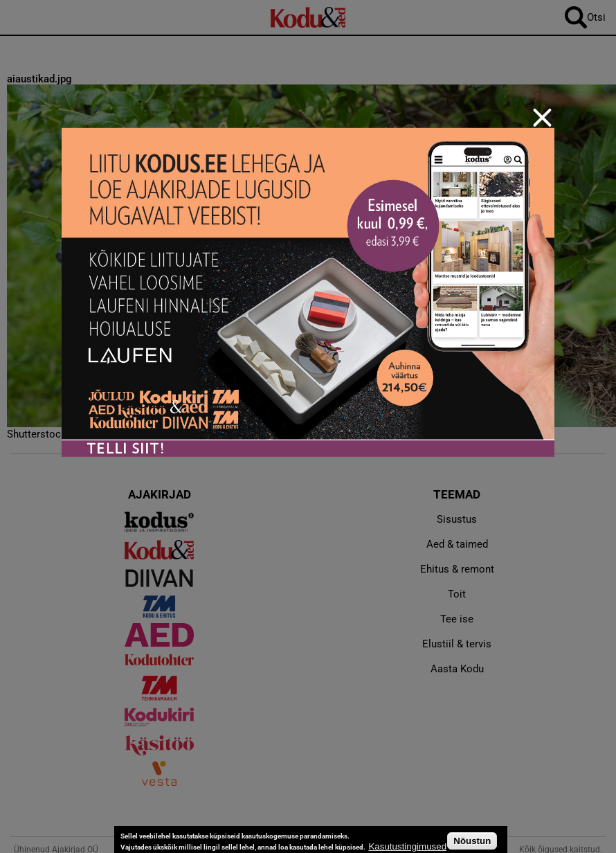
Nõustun (472, 841)
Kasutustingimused (407, 846)
